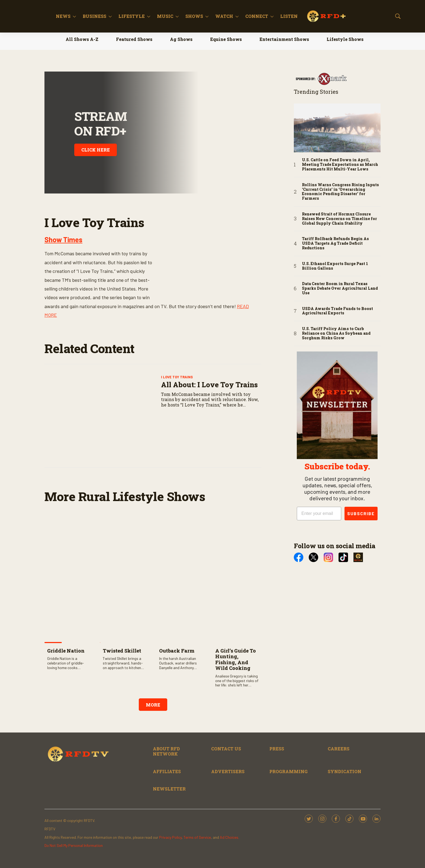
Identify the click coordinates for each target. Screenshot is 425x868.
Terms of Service (197, 837)
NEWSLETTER (169, 789)
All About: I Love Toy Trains (209, 385)
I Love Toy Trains (177, 377)
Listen (323, 16)
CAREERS (339, 749)
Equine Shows (226, 39)
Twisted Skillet (122, 651)
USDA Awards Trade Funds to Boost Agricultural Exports (337, 311)
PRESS (277, 749)
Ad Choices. (229, 837)
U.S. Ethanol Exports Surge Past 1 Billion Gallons (335, 266)
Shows (228, 16)
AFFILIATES (167, 771)
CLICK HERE (96, 150)
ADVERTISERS (228, 771)
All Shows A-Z (82, 39)
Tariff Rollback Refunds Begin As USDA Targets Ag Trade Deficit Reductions (335, 243)
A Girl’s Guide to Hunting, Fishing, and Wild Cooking (236, 659)
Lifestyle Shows (345, 39)
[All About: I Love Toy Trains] (101, 416)
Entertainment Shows (284, 39)
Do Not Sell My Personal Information (74, 845)
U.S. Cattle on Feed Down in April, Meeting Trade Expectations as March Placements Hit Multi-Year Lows (340, 164)
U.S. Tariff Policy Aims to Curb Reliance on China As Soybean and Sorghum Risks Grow (336, 333)
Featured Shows (134, 39)
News (97, 16)
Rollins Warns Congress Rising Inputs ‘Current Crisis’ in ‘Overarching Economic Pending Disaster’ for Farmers (340, 192)
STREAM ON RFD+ (101, 123)
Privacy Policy (170, 837)
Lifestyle (165, 16)
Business (128, 16)
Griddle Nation (66, 651)
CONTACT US (226, 749)
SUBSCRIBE (361, 513)
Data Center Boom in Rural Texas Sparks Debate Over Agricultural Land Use (340, 288)
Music (199, 16)
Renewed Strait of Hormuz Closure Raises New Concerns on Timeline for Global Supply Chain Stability (339, 219)
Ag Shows (181, 39)
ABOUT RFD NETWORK (166, 751)
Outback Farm (177, 651)
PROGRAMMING (289, 771)
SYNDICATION (344, 771)
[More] (108, 16)
